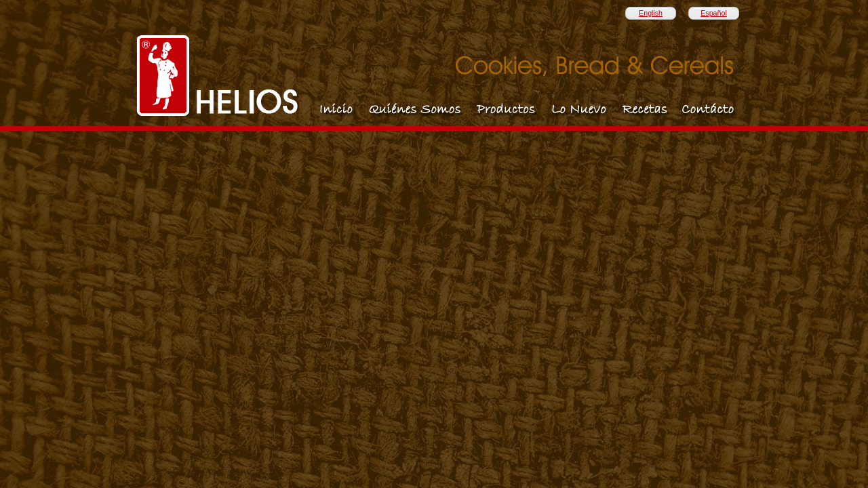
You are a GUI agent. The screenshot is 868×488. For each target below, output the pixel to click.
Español (714, 13)
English (651, 13)
